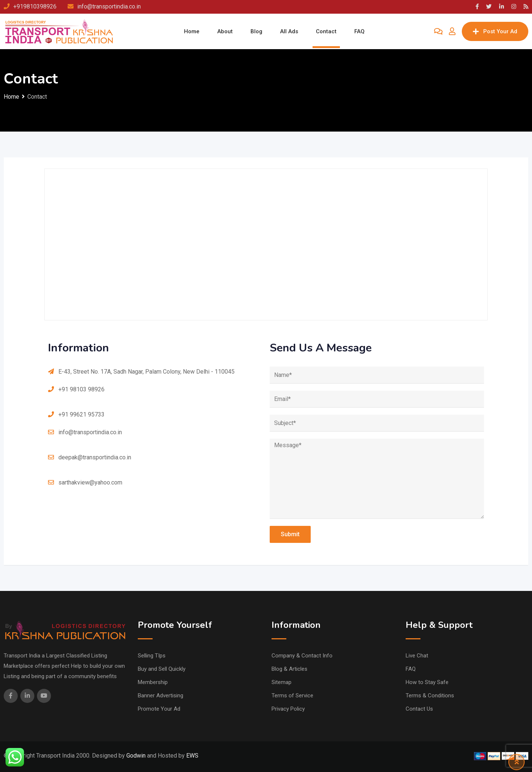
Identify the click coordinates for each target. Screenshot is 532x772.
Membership (153, 682)
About (225, 31)
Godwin (135, 756)
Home (192, 31)
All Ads (289, 31)
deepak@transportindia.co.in (95, 457)
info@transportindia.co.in (109, 6)
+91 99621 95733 (81, 414)
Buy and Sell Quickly (162, 669)
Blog (256, 31)
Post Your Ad (495, 31)
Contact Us (419, 709)
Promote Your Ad (159, 709)
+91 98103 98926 (81, 389)
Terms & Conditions (430, 696)
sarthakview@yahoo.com (90, 482)
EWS (192, 756)
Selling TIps (152, 656)
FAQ (359, 31)
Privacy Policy (288, 709)
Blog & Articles (289, 669)
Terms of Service (292, 696)
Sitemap (282, 682)
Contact (326, 31)
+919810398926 (35, 6)
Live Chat (417, 656)
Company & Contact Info (302, 656)
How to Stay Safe (427, 682)
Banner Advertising (161, 696)
